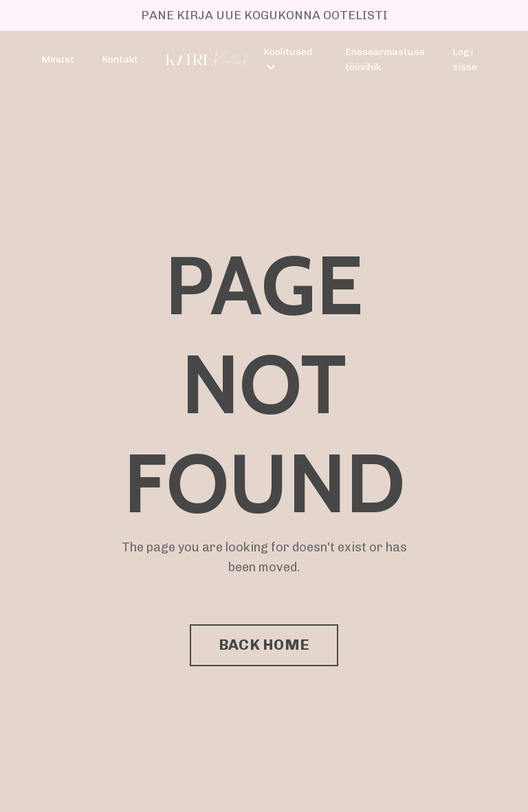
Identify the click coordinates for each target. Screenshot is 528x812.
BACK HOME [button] (264, 645)
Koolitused (288, 59)
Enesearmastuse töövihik (385, 59)
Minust (58, 59)
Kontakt (120, 59)
